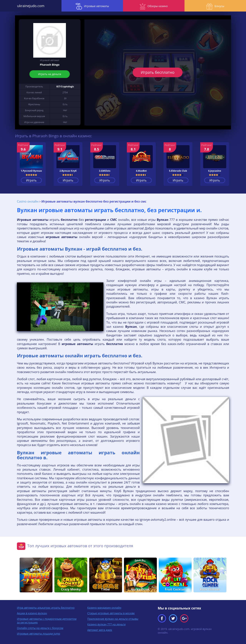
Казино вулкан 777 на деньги (106, 624)
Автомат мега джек (100, 630)
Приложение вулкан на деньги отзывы (113, 619)
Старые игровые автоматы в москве (111, 613)
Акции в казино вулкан (32, 613)
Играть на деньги (50, 74)
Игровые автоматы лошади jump (39, 634)
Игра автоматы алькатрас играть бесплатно (46, 608)
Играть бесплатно (158, 72)
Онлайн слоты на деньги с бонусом (40, 628)
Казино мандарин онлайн (104, 608)
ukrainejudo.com (31, 6)
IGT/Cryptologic (65, 87)
